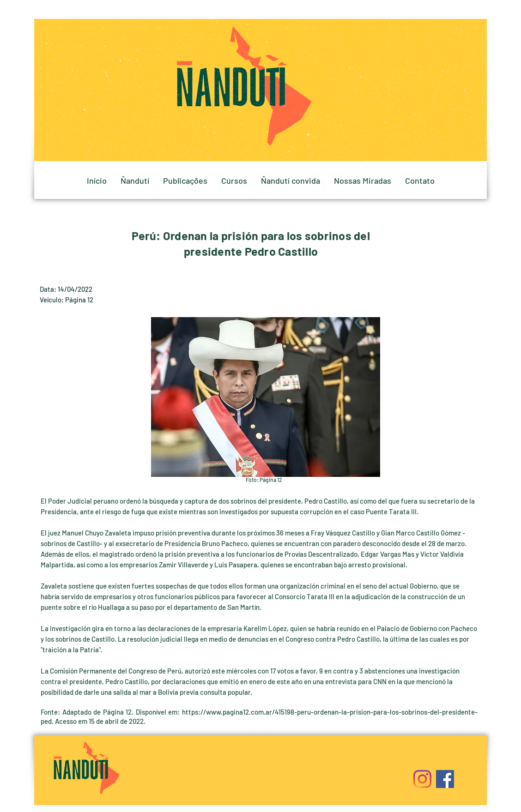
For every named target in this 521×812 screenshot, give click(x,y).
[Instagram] (422, 779)
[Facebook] (445, 779)
